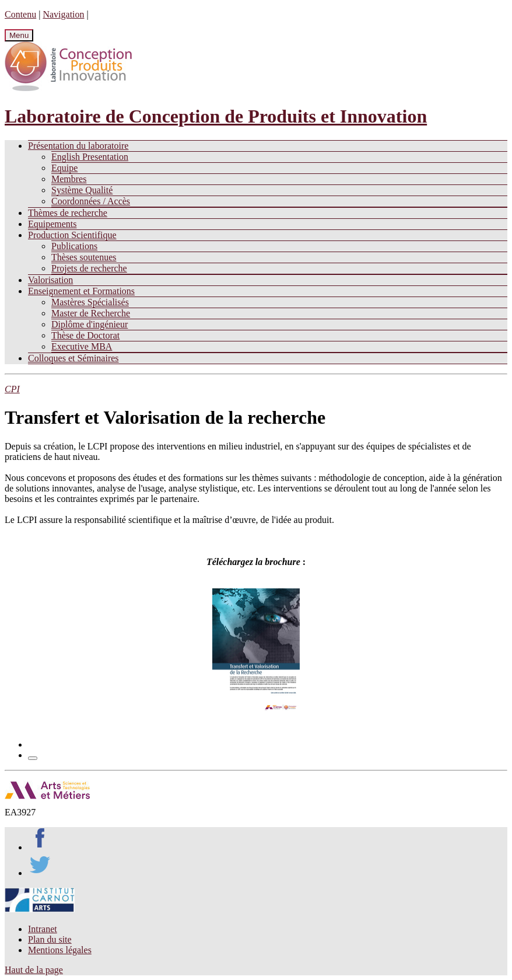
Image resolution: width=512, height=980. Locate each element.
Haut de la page (34, 970)
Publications (74, 246)
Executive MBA (82, 346)
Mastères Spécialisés (90, 302)
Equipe (64, 168)
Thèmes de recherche (68, 213)
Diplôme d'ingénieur (90, 324)
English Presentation (90, 157)
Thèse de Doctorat (85, 335)
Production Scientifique (72, 235)
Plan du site (50, 939)
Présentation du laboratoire (78, 146)
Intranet (43, 929)
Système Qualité (82, 190)
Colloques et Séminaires (73, 358)
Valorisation (50, 280)
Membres (69, 179)
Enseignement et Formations (81, 291)
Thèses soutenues (84, 257)
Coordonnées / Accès (91, 201)
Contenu (20, 14)
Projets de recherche (89, 268)
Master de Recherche (91, 313)
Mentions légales (60, 950)
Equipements (52, 224)
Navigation (63, 14)
